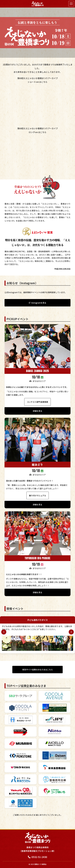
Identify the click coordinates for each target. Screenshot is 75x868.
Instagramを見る (39, 303)
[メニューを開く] (71, 4)
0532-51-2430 (38, 857)
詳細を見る (38, 411)
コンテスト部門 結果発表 (38, 402)
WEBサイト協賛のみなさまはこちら (38, 670)
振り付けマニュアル (38, 495)
